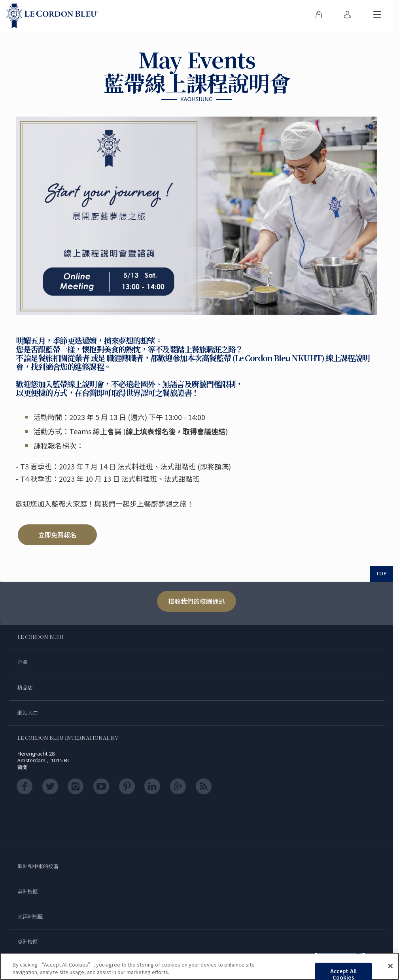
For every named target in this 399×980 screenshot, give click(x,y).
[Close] (390, 966)
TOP (382, 574)
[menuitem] (319, 16)
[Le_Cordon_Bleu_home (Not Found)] (52, 16)
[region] (199, 966)
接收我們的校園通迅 (197, 601)
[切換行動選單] (377, 16)
